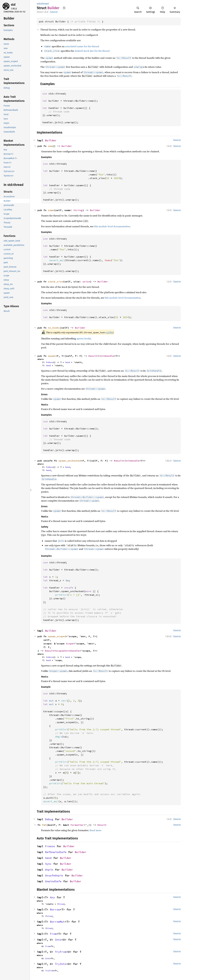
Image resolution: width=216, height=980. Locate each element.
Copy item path (64, 8)
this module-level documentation (112, 226)
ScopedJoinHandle (67, 651)
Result (93, 356)
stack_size (55, 281)
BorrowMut (57, 922)
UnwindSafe (53, 881)
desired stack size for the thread (92, 51)
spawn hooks (84, 338)
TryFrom (61, 952)
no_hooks (54, 328)
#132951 (109, 332)
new (50, 146)
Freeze (50, 846)
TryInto (61, 964)
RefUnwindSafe (56, 852)
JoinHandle (106, 356)
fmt (44, 825)
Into (58, 940)
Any (52, 897)
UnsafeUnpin (54, 875)
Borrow (55, 909)
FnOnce (49, 362)
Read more (95, 830)
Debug (49, 819)
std (13, 5)
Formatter (77, 825)
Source (54, 12)
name (51, 210)
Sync (48, 864)
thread (45, 4)
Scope (70, 643)
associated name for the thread (82, 46)
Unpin (49, 870)
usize (86, 281)
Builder (51, 140)
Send (67, 362)
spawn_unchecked (70, 461)
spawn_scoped (57, 636)
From (53, 934)
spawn (52, 356)
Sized (61, 904)
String (78, 210)
